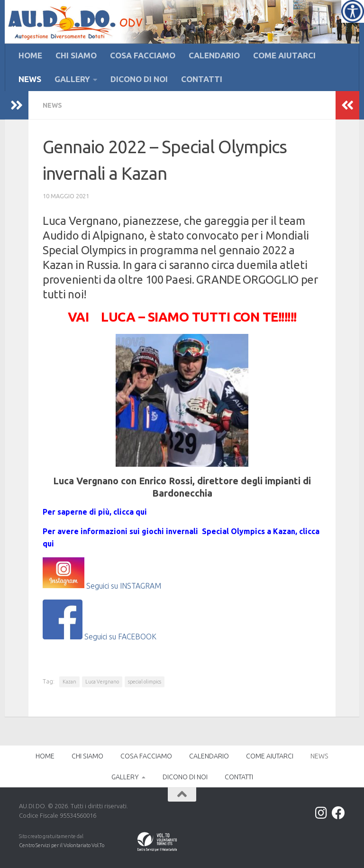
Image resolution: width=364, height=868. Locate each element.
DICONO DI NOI (139, 79)
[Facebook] (338, 813)
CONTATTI (202, 79)
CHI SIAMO (76, 55)
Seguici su (103, 585)
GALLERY (72, 79)
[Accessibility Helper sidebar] (353, 11)
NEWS (30, 79)
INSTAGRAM (141, 585)
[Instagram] (321, 813)
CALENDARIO (214, 55)
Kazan (69, 682)
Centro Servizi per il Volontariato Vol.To (62, 845)
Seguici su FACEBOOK (100, 637)
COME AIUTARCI (284, 55)
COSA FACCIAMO (143, 55)
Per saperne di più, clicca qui (95, 512)
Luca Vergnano (102, 682)
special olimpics (145, 682)
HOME (30, 55)
